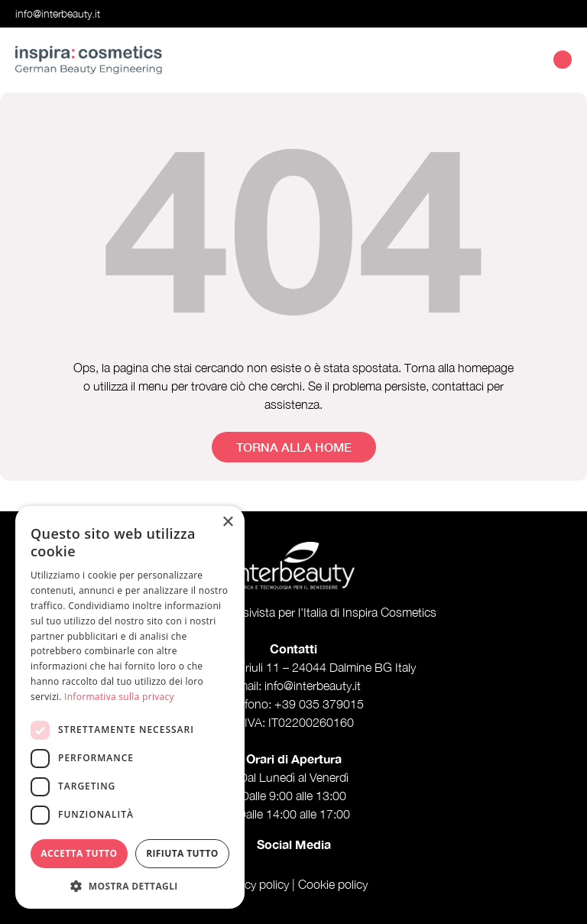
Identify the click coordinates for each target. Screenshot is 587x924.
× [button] (227, 522)
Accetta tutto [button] (79, 853)
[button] (130, 886)
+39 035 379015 (319, 704)
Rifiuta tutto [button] (182, 853)
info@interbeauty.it (58, 13)
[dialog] (130, 707)
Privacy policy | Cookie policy (293, 884)
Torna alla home (294, 447)
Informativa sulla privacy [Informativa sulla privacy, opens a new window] (119, 697)
